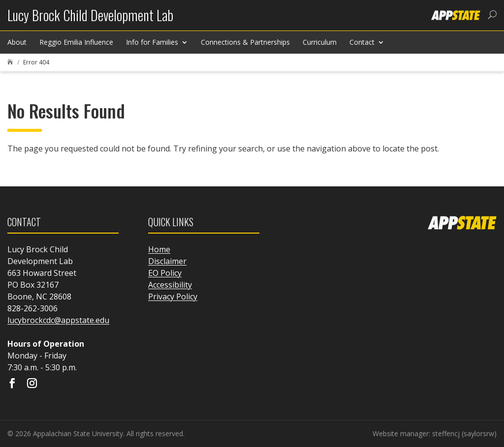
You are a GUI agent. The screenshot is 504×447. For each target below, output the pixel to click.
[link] (90, 19)
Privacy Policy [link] (173, 297)
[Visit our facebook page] (12, 384)
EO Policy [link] (165, 273)
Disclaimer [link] (167, 261)
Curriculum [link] (320, 42)
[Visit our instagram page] (32, 384)
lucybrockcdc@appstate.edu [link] (58, 320)
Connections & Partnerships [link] (245, 42)
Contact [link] (362, 42)
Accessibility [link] (170, 285)
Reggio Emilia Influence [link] (76, 42)
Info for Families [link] (152, 42)
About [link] (17, 42)
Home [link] (159, 249)
